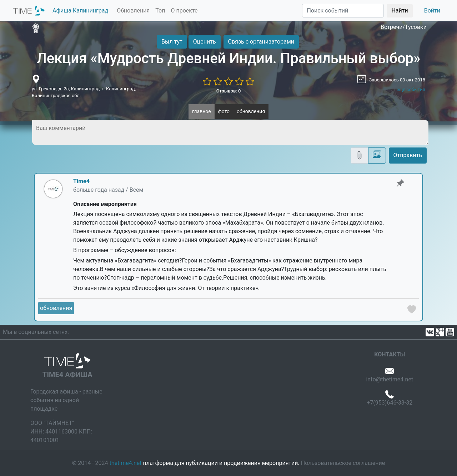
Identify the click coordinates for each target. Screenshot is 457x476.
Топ (160, 11)
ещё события (411, 89)
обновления (251, 111)
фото (224, 111)
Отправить (408, 155)
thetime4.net (126, 463)
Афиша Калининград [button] (80, 11)
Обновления (133, 11)
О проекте (184, 11)
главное (202, 111)
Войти (432, 11)
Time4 (81, 181)
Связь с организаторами (261, 42)
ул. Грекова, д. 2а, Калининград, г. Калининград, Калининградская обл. (84, 92)
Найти (400, 11)
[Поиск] (343, 11)
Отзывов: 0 (229, 91)
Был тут (172, 42)
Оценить (205, 42)
